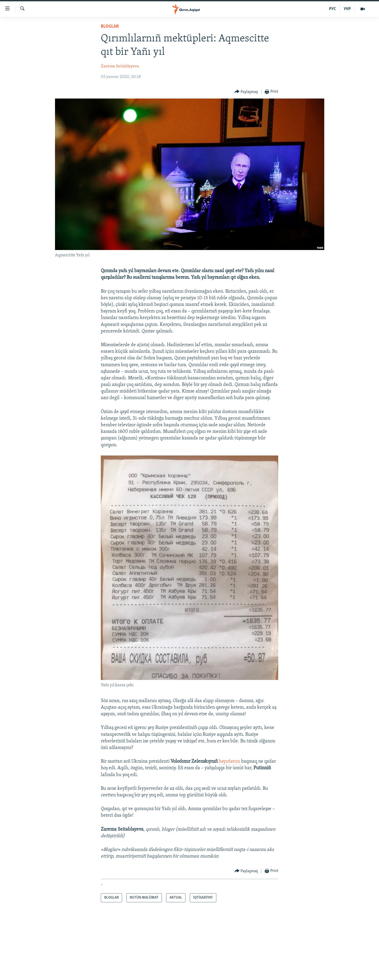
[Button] (246, 92)
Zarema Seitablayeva (120, 66)
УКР (347, 9)
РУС (333, 9)
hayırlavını (230, 761)
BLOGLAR (110, 26)
